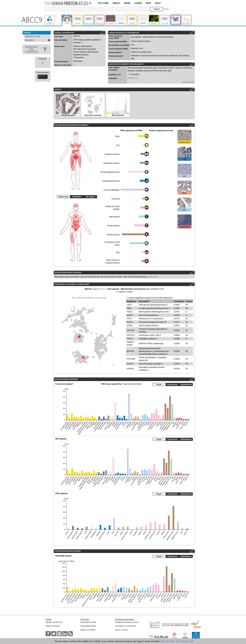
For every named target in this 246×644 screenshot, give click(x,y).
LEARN (138, 3)
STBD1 (130, 326)
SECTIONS (103, 3)
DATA (148, 3)
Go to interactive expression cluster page (89, 298)
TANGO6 (131, 330)
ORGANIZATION (88, 626)
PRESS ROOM (53, 626)
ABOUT (116, 3)
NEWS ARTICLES (54, 622)
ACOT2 (130, 315)
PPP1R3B (131, 359)
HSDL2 (130, 312)
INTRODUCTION (88, 622)
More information (168, 641)
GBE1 (129, 308)
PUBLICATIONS (88, 630)
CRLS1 (130, 339)
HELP (158, 3)
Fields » (167, 9)
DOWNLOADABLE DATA (127, 622)
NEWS (127, 3)
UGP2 (129, 305)
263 (117, 292)
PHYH (129, 319)
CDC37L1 (131, 335)
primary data (152, 277)
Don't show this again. (185, 641)
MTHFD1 (131, 351)
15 (127, 298)
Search (157, 9)
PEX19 (130, 322)
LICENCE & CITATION (126, 626)
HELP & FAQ (121, 630)
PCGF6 (130, 364)
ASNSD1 (131, 369)
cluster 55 (103, 289)
